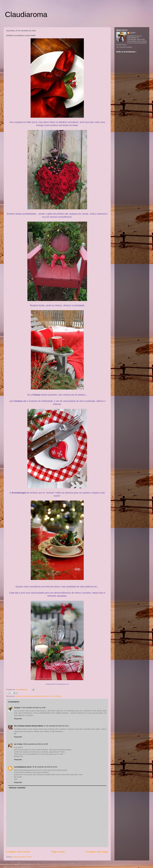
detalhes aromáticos (41, 696)
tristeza (58, 696)
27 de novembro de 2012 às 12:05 (33, 708)
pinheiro (52, 696)
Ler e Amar (18, 744)
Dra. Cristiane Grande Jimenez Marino (29, 726)
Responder (18, 719)
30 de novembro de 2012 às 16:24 (45, 767)
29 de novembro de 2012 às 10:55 (35, 744)
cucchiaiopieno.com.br (23, 767)
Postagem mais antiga (97, 852)
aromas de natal (21, 696)
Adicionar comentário (17, 788)
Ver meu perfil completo (124, 47)
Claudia (18, 689)
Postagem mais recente (18, 852)
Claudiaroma (26, 14)
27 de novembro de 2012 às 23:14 (56, 726)
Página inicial (58, 852)
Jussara (17, 708)
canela (30, 696)
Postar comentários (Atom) (22, 857)
